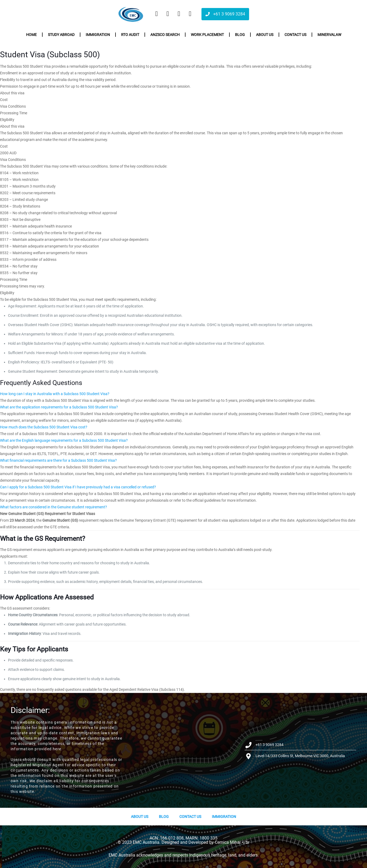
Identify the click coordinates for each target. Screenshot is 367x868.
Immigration (98, 35)
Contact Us (190, 817)
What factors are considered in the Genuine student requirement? (53, 507)
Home (31, 35)
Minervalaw (329, 35)
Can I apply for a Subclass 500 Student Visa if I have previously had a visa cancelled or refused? (78, 487)
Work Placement (207, 35)
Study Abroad (61, 35)
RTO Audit (130, 35)
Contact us (295, 35)
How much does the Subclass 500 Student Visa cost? (44, 427)
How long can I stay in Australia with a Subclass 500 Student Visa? (55, 394)
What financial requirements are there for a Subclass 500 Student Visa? (58, 460)
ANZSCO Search (165, 35)
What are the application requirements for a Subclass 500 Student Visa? (59, 407)
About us (265, 35)
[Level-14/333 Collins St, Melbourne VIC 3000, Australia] (184, 750)
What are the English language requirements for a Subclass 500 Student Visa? (64, 440)
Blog (240, 35)
